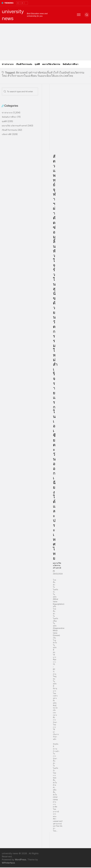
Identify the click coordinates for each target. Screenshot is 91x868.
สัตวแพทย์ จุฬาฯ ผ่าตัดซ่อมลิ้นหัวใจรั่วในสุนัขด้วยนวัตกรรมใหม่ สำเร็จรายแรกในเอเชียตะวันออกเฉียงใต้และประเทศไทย (55, 357)
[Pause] (26, 3)
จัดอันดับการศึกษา (70, 64)
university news (13, 15)
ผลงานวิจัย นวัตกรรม (51, 64)
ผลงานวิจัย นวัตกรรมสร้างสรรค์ (57, 565)
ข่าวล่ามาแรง (8, 64)
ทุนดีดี (37, 64)
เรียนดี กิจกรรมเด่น (24, 64)
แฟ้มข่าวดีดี (7, 134)
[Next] (22, 3)
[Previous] (18, 3)
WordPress (21, 860)
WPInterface (8, 863)
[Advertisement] (45, 42)
